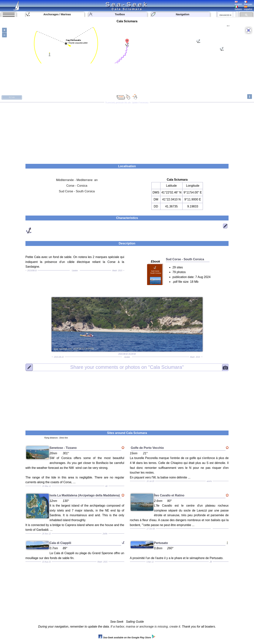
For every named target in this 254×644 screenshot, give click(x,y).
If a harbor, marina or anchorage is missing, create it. (146, 627)
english (238, 3)
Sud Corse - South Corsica (77, 191)
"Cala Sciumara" (127, 367)
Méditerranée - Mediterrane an (77, 180)
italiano (238, 8)
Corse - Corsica (77, 186)
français (248, 3)
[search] (225, 15)
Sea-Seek (127, 4)
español (248, 8)
